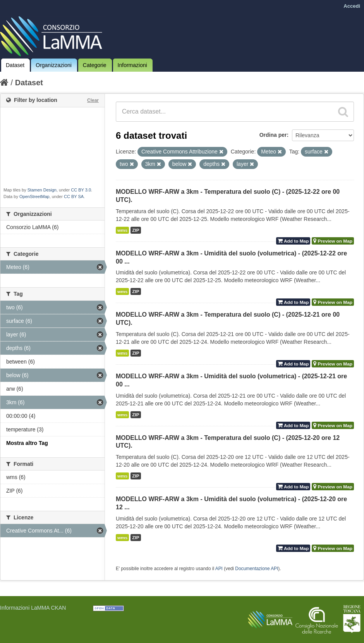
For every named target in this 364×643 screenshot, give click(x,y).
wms (122, 230)
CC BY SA (74, 197)
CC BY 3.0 (81, 190)
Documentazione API (257, 569)
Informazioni (132, 65)
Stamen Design (42, 190)
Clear (93, 100)
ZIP (136, 230)
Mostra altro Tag (27, 443)
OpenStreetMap (34, 197)
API (219, 569)
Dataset (15, 65)
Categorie (95, 65)
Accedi (352, 6)
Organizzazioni (54, 65)
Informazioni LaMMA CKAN (33, 608)
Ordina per (273, 135)
